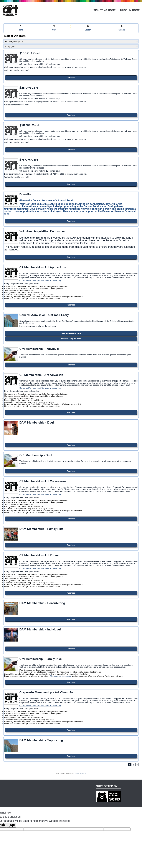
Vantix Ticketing (80, 773)
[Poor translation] (11, 825)
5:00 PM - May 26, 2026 (71, 339)
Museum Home (130, 10)
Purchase (71, 78)
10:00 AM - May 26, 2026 (71, 333)
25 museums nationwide (61, 676)
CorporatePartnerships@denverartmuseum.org (40, 280)
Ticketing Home (105, 10)
